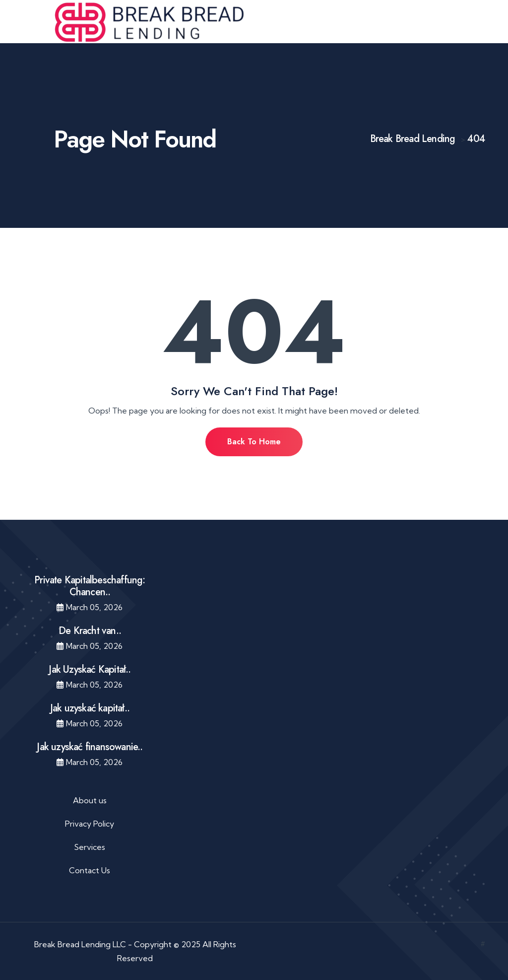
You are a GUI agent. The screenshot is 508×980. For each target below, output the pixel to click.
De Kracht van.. (90, 631)
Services (90, 847)
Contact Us (90, 870)
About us (90, 800)
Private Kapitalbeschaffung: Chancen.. (90, 586)
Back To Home (254, 442)
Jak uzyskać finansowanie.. (90, 747)
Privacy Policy (90, 824)
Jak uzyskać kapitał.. (90, 708)
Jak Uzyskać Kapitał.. (90, 669)
